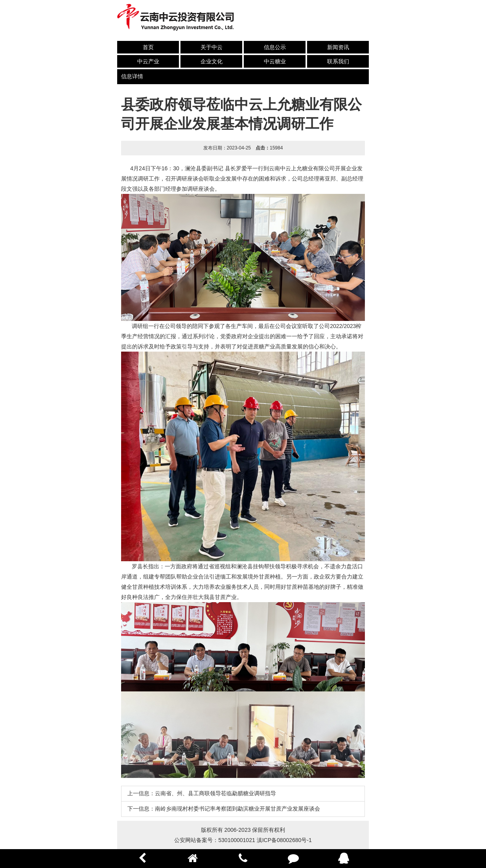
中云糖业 (275, 61)
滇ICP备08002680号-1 (284, 840)
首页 (148, 47)
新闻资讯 (338, 47)
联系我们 (338, 61)
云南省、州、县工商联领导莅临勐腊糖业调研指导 (215, 793)
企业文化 (212, 61)
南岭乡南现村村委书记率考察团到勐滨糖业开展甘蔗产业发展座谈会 (237, 809)
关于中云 (212, 47)
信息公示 (275, 47)
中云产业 (148, 61)
